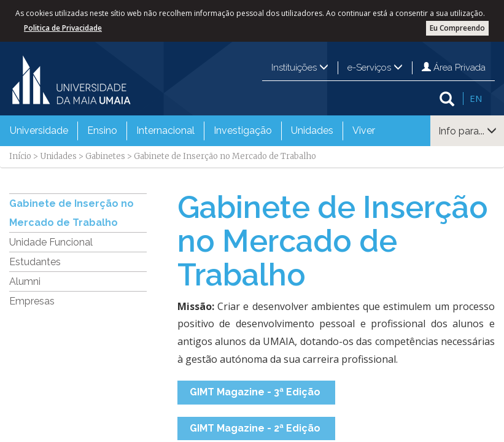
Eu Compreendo (457, 28)
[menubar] (192, 131)
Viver (364, 130)
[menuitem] (39, 131)
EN (476, 98)
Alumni (25, 281)
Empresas (32, 301)
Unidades (312, 130)
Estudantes (35, 262)
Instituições (300, 68)
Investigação (243, 130)
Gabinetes (105, 156)
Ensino (102, 130)
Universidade (39, 130)
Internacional (165, 130)
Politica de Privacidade (63, 28)
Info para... (467, 131)
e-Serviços (375, 68)
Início (20, 156)
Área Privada (454, 68)
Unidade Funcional (51, 242)
